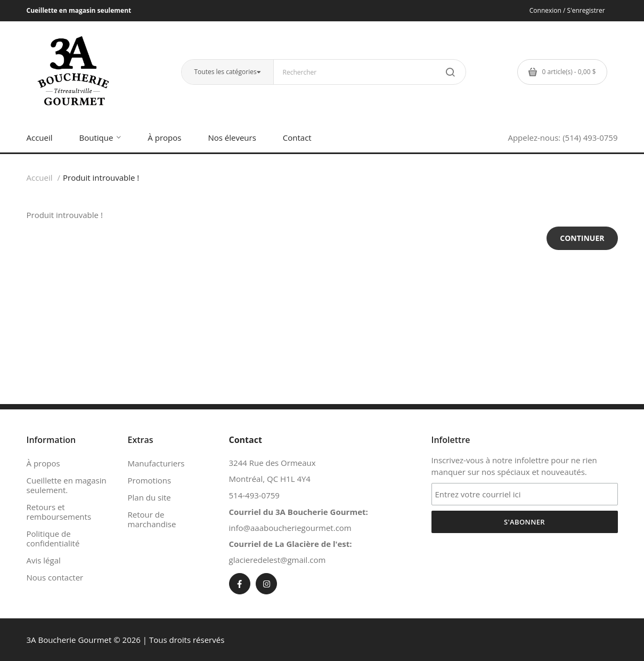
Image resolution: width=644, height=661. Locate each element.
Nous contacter (55, 577)
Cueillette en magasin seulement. (67, 485)
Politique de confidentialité (53, 538)
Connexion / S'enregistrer (567, 10)
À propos (43, 463)
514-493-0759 (254, 495)
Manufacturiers (156, 463)
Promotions (150, 480)
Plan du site (149, 497)
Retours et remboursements (59, 512)
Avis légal (44, 560)
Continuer (582, 238)
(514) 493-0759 (590, 138)
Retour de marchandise (152, 519)
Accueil (40, 178)
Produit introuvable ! (101, 178)
